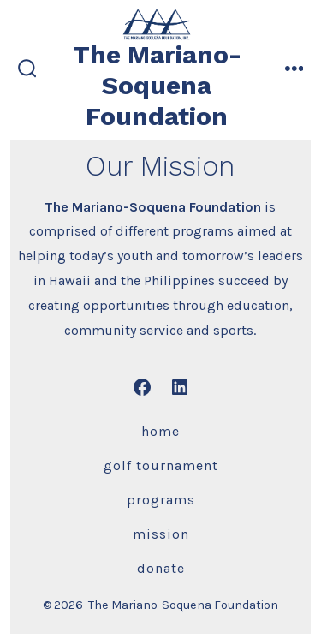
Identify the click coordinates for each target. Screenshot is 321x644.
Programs (161, 500)
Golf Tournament (161, 465)
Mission (161, 534)
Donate (161, 568)
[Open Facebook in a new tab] (142, 387)
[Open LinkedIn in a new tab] (180, 387)
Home (160, 431)
